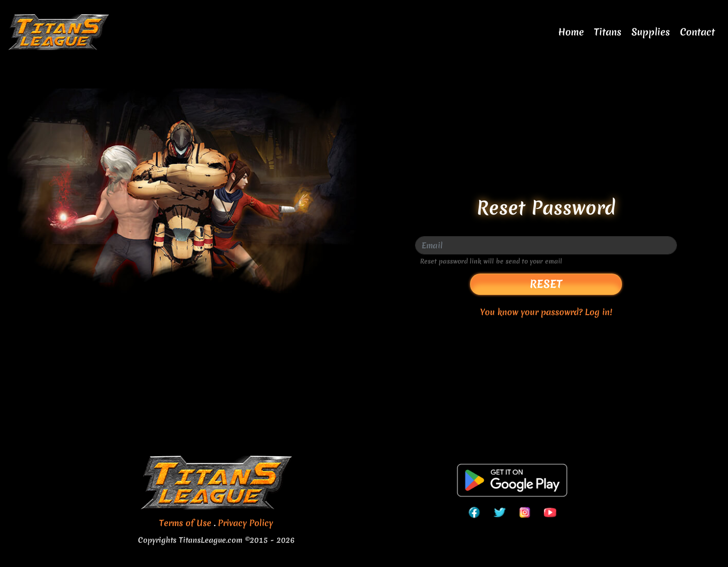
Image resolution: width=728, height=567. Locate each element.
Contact (697, 32)
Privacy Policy (245, 523)
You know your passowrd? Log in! (546, 312)
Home (571, 32)
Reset (546, 284)
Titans (608, 32)
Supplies (651, 32)
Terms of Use (185, 523)
